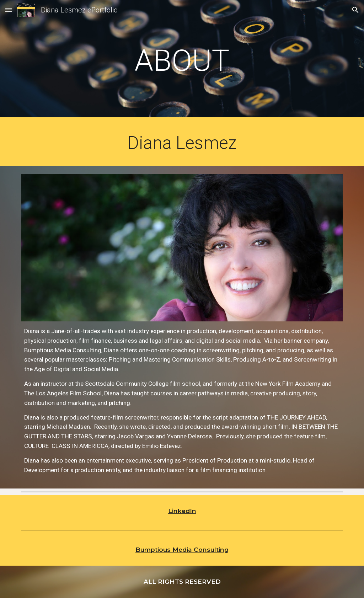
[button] (9, 10)
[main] (182, 61)
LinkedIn (182, 511)
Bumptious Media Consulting (182, 549)
